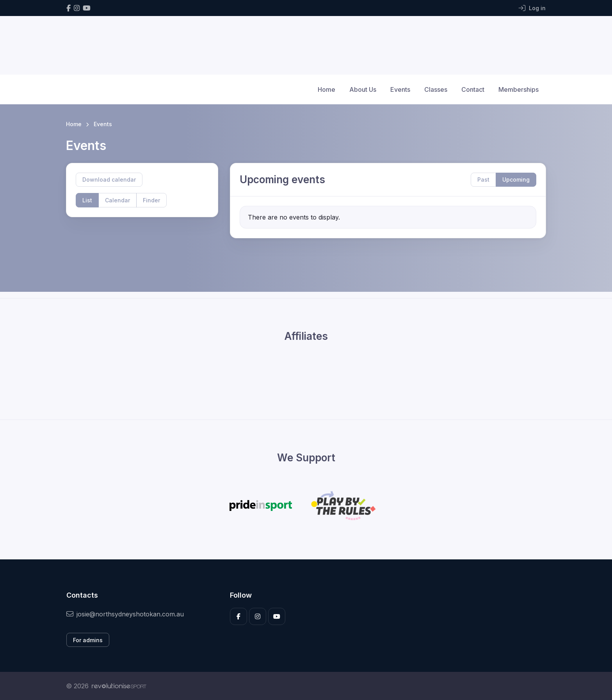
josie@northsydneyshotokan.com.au (125, 614)
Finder (151, 200)
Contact (473, 89)
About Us (363, 89)
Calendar (117, 200)
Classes (436, 89)
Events (400, 89)
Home (326, 89)
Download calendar (109, 179)
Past (483, 179)
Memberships (519, 89)
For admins (88, 640)
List (87, 200)
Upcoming (516, 179)
